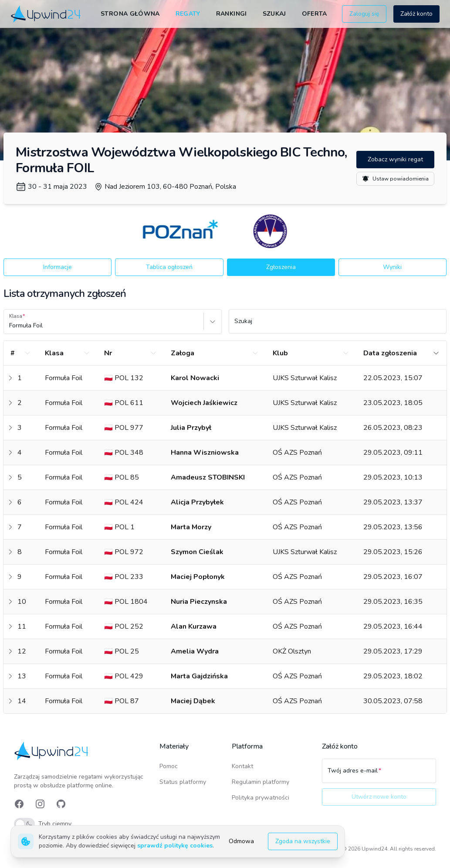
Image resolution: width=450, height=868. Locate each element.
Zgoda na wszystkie (303, 841)
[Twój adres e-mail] (379, 775)
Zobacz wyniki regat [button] (395, 159)
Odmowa (241, 841)
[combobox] (10, 326)
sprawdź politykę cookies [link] (175, 846)
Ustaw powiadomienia (395, 179)
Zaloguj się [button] (364, 14)
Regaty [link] (188, 14)
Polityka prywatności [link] (261, 798)
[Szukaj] (338, 325)
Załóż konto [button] (416, 14)
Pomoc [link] (169, 766)
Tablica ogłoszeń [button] (169, 267)
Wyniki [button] (392, 267)
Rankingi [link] (232, 14)
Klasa (16, 316)
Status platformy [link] (183, 782)
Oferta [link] (315, 14)
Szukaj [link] (274, 14)
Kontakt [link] (242, 766)
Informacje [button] (58, 267)
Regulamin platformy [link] (261, 782)
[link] (46, 14)
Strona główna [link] (130, 14)
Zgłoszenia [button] (281, 267)
